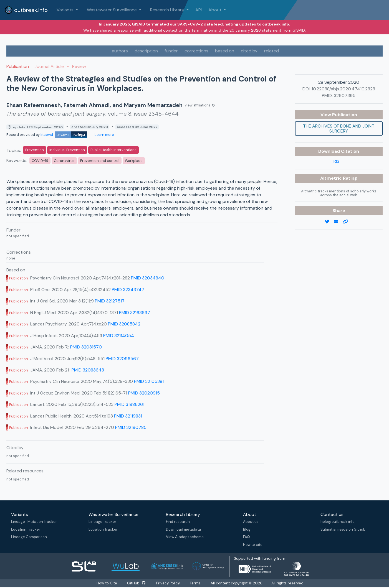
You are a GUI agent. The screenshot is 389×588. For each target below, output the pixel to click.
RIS (336, 161)
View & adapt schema (185, 537)
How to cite (253, 545)
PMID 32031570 (86, 347)
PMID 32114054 (119, 336)
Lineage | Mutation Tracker (34, 522)
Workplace (134, 161)
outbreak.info (26, 10)
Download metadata (183, 529)
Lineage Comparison (29, 537)
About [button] (215, 10)
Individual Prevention (67, 150)
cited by (249, 51)
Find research (178, 522)
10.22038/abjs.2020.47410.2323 (343, 89)
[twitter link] (329, 222)
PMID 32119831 (128, 416)
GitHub (136, 583)
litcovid (64, 135)
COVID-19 (40, 161)
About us (251, 522)
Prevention (35, 150)
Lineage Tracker (102, 522)
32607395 (345, 96)
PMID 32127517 (110, 301)
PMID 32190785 (131, 427)
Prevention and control (100, 161)
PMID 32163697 (135, 313)
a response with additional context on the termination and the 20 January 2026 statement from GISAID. (210, 30)
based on (225, 51)
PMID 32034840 (148, 278)
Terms (195, 583)
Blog (247, 529)
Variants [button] (66, 10)
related (271, 51)
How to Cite (107, 583)
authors (120, 51)
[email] (338, 222)
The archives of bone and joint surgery (339, 128)
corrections (196, 51)
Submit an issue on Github (343, 529)
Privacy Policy (168, 583)
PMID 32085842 (124, 324)
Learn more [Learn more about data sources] (104, 135)
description (146, 51)
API (199, 10)
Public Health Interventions (113, 150)
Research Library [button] (168, 10)
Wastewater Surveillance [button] (112, 10)
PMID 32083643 (88, 370)
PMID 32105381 (149, 381)
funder (171, 51)
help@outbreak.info (338, 522)
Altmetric (332, 178)
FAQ (247, 537)
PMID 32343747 (128, 290)
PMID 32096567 (122, 359)
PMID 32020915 (144, 393)
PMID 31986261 (129, 404)
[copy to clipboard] (348, 222)
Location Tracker (26, 529)
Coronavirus (64, 161)
